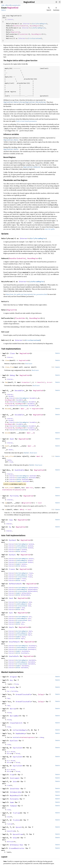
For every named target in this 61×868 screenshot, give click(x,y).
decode (8, 409)
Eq (10, 527)
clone (7, 360)
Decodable (19, 391)
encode (8, 433)
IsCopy (41, 694)
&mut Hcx (29, 488)
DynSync (12, 555)
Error (49, 382)
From (12, 775)
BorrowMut (14, 716)
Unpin (11, 627)
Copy (11, 520)
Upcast (19, 827)
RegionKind (29, 2)
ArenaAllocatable (23, 694)
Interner (10, 19)
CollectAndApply (20, 730)
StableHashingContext (27, 737)
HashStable (20, 470)
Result (40, 382)
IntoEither (15, 789)
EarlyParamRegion (39, 24)
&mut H (39, 456)
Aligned (13, 677)
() (44, 382)
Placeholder (23, 34)
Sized (11, 462)
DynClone (14, 741)
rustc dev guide (50, 229)
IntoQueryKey (16, 792)
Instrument (15, 778)
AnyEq (12, 687)
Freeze (12, 569)
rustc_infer (5, 5)
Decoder (11, 396)
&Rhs (22, 509)
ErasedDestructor (17, 848)
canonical (16, 5)
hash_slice (9, 456)
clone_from (9, 367)
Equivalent (18, 748)
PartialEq (14, 496)
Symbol (19, 481)
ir (20, 5)
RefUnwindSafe (15, 584)
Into (15, 781)
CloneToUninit (16, 723)
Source (4, 10)
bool (40, 503)
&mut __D (24, 409)
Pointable (14, 799)
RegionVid (15, 32)
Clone (12, 353)
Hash (12, 439)
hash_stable (10, 488)
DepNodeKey (21, 733)
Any (11, 680)
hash (7, 446)
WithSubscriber (17, 845)
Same (12, 802)
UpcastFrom (11, 831)
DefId (19, 479)
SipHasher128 (19, 490)
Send (11, 598)
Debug (12, 375)
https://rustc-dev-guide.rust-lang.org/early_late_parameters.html (27, 294)
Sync (11, 613)
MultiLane (10, 842)
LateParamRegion (38, 28)
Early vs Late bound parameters (26, 121)
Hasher (11, 450)
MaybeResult (15, 795)
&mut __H (31, 446)
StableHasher (8, 490)
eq (6, 503)
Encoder (11, 420)
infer (10, 5)
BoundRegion (35, 26)
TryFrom (16, 813)
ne (6, 509)
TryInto (16, 820)
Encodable (19, 415)
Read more (29, 364)
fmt (6, 382)
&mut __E (30, 433)
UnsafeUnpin (14, 642)
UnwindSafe (14, 656)
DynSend (12, 540)
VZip (15, 838)
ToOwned (13, 806)
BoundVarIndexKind (21, 26)
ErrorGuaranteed (35, 38)
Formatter (26, 382)
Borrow (13, 709)
